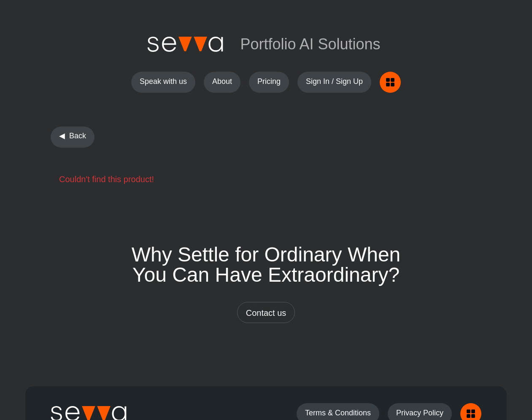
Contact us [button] (266, 313)
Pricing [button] (269, 81)
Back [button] (78, 136)
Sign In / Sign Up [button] (334, 81)
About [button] (222, 81)
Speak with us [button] (163, 81)
